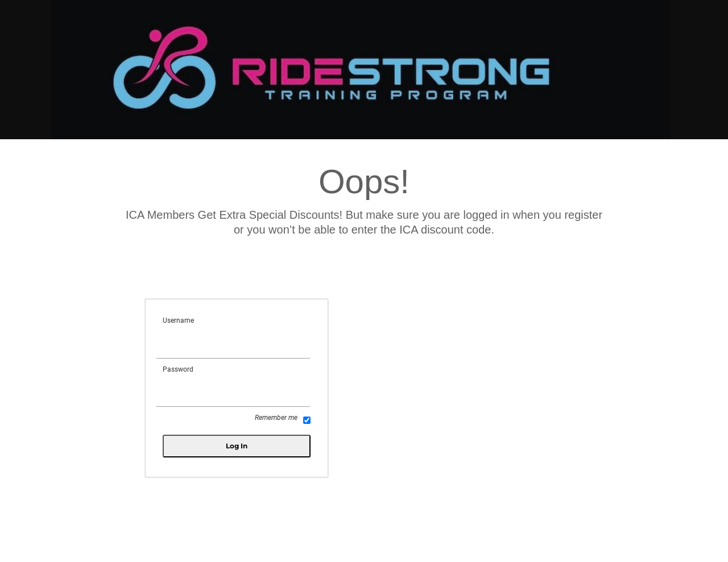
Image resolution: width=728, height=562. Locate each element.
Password (178, 369)
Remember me (283, 419)
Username (178, 320)
